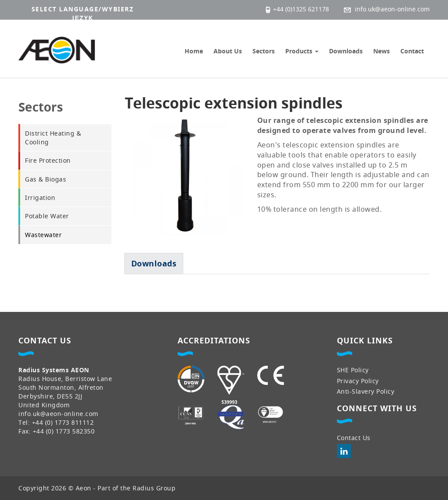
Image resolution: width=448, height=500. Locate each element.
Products (302, 51)
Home (194, 51)
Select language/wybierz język (83, 13)
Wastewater (43, 235)
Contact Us (354, 438)
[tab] (154, 263)
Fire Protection (48, 160)
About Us (228, 51)
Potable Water (47, 216)
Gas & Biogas (45, 179)
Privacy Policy (358, 381)
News (381, 51)
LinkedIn (344, 451)
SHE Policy (353, 370)
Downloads (346, 51)
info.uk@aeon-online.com (58, 414)
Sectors (264, 51)
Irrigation (40, 198)
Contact (412, 51)
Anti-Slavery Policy (366, 391)
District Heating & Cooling (53, 138)
